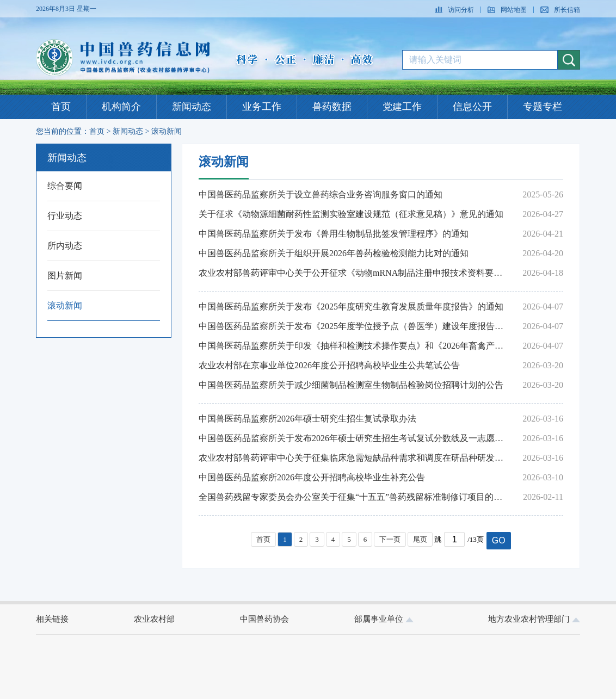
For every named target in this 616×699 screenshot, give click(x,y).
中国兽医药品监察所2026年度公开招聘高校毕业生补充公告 (312, 477)
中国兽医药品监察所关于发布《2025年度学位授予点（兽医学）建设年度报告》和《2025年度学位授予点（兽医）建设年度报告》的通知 (354, 326)
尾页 (420, 539)
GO (499, 540)
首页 (61, 107)
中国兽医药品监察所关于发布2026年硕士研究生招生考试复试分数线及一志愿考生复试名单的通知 (354, 438)
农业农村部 (154, 619)
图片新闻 (65, 276)
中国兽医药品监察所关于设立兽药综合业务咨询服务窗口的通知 (321, 194)
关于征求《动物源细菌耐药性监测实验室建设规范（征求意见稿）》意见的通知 (351, 214)
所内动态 (65, 246)
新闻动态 (192, 107)
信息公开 (472, 107)
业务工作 (262, 107)
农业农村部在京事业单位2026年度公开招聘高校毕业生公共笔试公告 (329, 365)
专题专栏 (543, 107)
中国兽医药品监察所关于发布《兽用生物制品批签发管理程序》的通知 (334, 234)
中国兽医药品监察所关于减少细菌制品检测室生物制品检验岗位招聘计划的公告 (351, 385)
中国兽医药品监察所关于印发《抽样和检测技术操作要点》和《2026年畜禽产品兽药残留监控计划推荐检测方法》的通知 (354, 346)
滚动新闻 (167, 131)
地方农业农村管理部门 (534, 619)
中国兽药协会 (264, 619)
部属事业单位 (384, 619)
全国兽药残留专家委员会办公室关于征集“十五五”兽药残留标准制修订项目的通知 (354, 497)
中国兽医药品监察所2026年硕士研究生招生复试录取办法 (307, 419)
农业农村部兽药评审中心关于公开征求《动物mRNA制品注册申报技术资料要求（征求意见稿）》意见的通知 (354, 273)
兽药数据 (332, 107)
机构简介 (121, 107)
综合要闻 (65, 186)
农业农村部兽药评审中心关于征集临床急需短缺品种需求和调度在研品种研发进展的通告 (354, 458)
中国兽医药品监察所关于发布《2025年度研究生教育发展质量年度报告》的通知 (351, 307)
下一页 (390, 539)
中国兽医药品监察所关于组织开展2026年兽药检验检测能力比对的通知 (334, 253)
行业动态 (65, 216)
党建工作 (402, 107)
